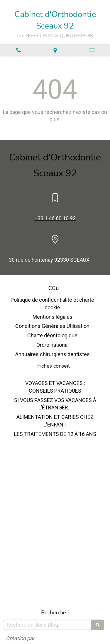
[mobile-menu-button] (92, 50)
